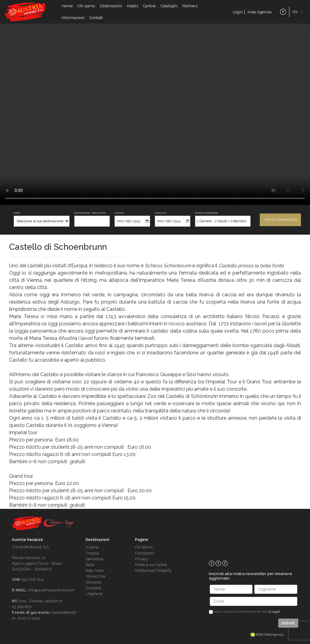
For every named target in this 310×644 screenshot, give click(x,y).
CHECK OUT (161, 213)
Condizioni (144, 553)
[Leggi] (274, 611)
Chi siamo (86, 6)
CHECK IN (119, 213)
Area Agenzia (259, 12)
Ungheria (94, 594)
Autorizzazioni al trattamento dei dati (246, 611)
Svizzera (93, 588)
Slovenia (93, 582)
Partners (190, 6)
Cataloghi (169, 6)
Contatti (96, 18)
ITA (295, 12)
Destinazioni (111, 6)
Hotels (132, 6)
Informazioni (73, 18)
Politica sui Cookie (151, 565)
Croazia (92, 553)
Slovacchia (96, 576)
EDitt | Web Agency (267, 634)
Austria (92, 547)
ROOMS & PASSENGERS (206, 213)
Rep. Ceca (95, 570)
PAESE (17, 213)
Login (238, 12)
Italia (90, 565)
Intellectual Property (153, 570)
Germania (95, 559)
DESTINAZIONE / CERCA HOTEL (90, 213)
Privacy (142, 559)
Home (67, 6)
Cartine (149, 6)
